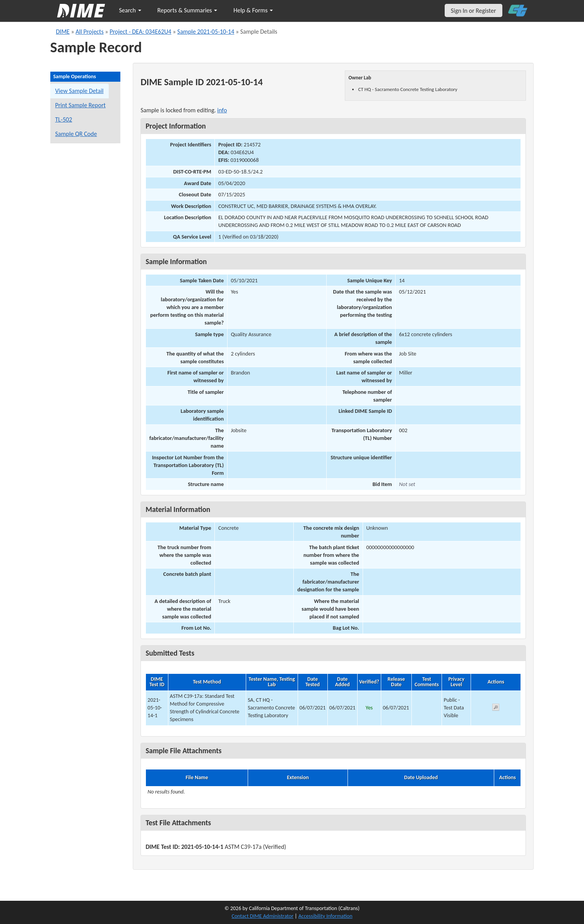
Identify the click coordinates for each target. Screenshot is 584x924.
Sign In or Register (474, 11)
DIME (63, 32)
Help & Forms (253, 10)
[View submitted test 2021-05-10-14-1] (496, 708)
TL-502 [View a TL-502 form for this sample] (64, 119)
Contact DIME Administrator (263, 916)
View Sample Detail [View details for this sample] (80, 91)
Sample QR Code (76, 134)
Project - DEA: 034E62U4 (140, 32)
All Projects (89, 32)
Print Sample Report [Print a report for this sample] (80, 105)
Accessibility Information (325, 916)
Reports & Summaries (188, 10)
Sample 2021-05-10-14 (206, 32)
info (222, 110)
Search (130, 10)
